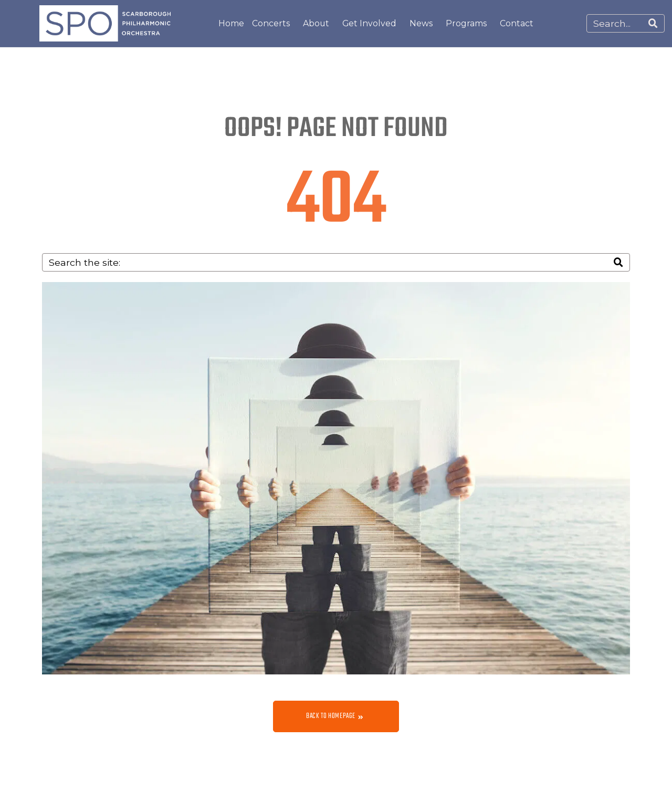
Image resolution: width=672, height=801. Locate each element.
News (421, 23)
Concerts (271, 23)
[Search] (653, 23)
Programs (466, 23)
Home (231, 23)
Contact (517, 23)
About (316, 23)
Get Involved (369, 23)
